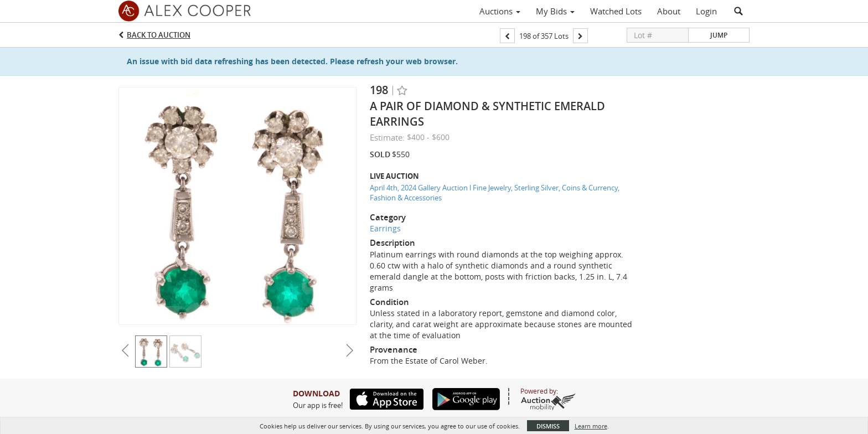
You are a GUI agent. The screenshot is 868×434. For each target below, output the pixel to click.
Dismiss (548, 426)
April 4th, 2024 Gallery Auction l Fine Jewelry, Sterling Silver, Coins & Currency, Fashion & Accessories (495, 193)
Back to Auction (159, 35)
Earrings (385, 228)
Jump (719, 35)
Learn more (591, 426)
